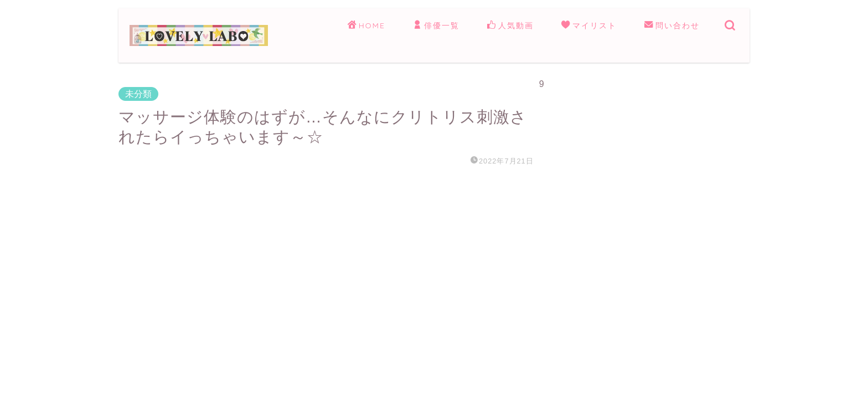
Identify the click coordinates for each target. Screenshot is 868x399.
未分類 (138, 94)
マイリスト (589, 26)
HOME (366, 26)
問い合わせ (672, 26)
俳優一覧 (436, 26)
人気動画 (510, 26)
